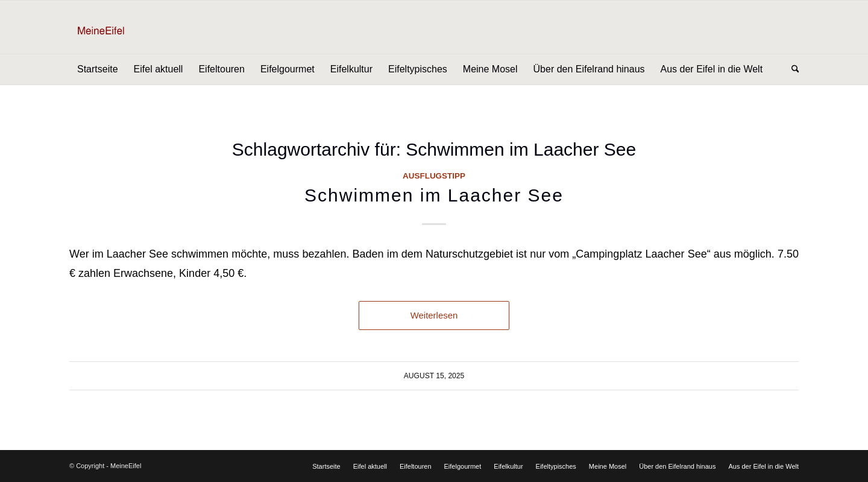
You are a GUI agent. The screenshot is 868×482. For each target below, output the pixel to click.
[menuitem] (98, 69)
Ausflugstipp (434, 176)
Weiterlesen (434, 315)
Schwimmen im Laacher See (434, 195)
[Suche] (791, 69)
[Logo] (120, 27)
